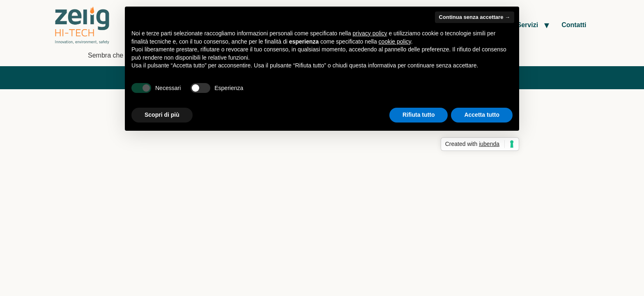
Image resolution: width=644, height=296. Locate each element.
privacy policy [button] (370, 33)
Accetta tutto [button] (482, 115)
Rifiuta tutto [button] (419, 115)
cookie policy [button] (395, 42)
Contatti (574, 25)
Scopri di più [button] (162, 115)
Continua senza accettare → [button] (475, 17)
